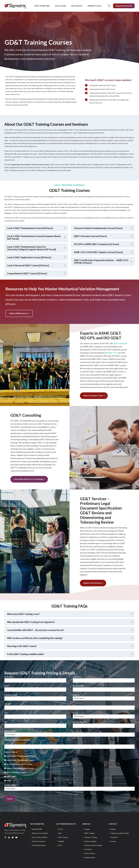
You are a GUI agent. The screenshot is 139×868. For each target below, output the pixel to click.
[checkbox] (69, 768)
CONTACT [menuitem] (113, 824)
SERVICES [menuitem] (86, 824)
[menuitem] (37, 829)
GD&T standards (120, 343)
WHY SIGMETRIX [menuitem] (37, 824)
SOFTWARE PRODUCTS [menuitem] (66, 824)
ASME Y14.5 (112, 353)
